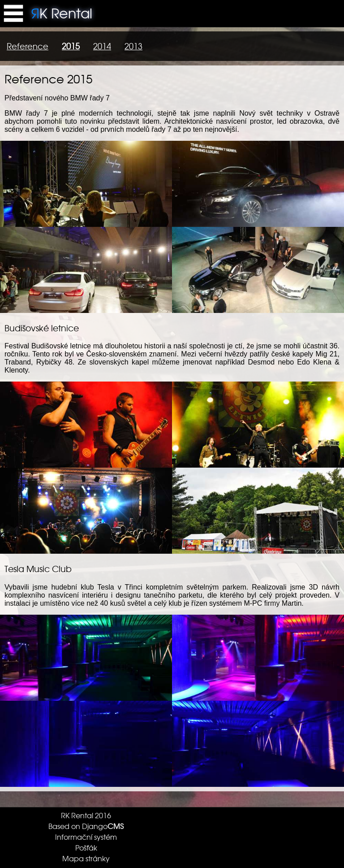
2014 (102, 46)
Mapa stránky (86, 858)
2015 (71, 46)
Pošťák (86, 847)
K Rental (62, 13)
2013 (133, 46)
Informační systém (86, 837)
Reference (28, 46)
